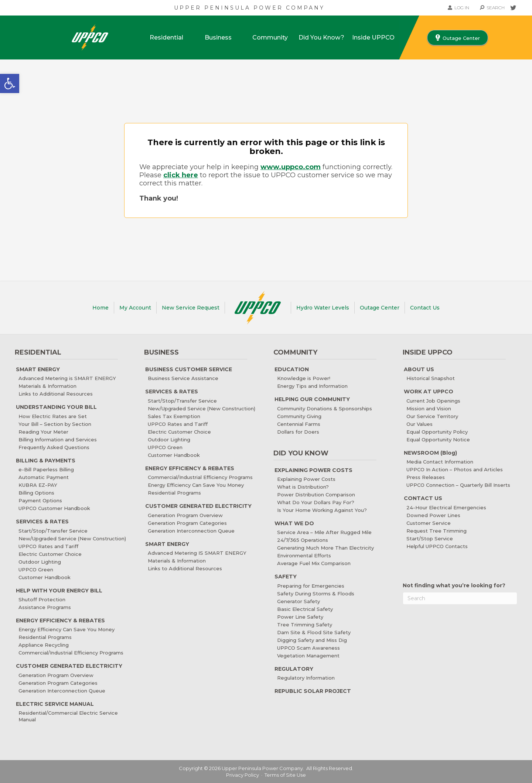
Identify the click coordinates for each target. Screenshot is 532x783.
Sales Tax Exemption (174, 416)
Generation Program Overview (56, 675)
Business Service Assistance (183, 378)
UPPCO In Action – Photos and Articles (455, 469)
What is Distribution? (303, 487)
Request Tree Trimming (436, 531)
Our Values (420, 424)
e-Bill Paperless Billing (46, 469)
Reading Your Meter (43, 432)
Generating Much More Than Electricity (325, 548)
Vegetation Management (308, 656)
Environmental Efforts (304, 555)
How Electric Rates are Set (53, 416)
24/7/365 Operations (303, 540)
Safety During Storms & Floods (316, 594)
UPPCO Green (36, 570)
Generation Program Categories (58, 683)
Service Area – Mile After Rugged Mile (324, 532)
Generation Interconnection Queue (62, 691)
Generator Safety (299, 601)
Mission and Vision (429, 408)
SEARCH (492, 8)
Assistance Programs (45, 607)
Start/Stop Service (430, 538)
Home (100, 308)
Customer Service (429, 523)
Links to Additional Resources (56, 394)
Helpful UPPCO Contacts (437, 546)
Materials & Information (47, 386)
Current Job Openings (433, 401)
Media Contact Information (440, 462)
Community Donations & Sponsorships (325, 408)
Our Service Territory (432, 416)
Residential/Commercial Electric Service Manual (68, 716)
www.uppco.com (291, 167)
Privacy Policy (243, 775)
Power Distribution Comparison (316, 495)
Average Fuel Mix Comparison (314, 563)
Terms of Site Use (285, 775)
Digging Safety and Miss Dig (312, 640)
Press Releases (426, 477)
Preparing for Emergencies (311, 586)
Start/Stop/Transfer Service (53, 531)
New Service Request (191, 308)
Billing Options (36, 493)
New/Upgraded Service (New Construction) (72, 538)
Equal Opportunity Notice (438, 440)
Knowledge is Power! (304, 378)
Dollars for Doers (298, 432)
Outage (380, 308)
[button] (10, 83)
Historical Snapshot (431, 378)
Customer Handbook (45, 577)
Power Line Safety (300, 617)
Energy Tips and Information (312, 386)
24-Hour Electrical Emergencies (446, 507)
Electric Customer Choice (50, 554)
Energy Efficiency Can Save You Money (66, 629)
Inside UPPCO (373, 37)
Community (270, 37)
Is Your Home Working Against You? (322, 510)
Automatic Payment (44, 477)
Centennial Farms (299, 424)
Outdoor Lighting (40, 562)
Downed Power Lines (433, 515)
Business (218, 37)
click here (181, 175)
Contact (425, 308)
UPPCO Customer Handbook (54, 508)
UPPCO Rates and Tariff (48, 546)
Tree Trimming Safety (305, 625)
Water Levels (323, 308)
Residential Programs (45, 637)
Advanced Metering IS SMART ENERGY (197, 553)
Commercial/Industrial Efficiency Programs (71, 653)
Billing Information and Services (58, 440)
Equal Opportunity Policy (437, 432)
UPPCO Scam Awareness (308, 648)
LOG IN (458, 8)
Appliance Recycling (44, 645)
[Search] (460, 598)
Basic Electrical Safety (305, 609)
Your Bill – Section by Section (55, 424)
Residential (166, 37)
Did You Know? (321, 37)
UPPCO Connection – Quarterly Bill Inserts (458, 485)
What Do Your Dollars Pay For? (316, 502)
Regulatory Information (306, 678)
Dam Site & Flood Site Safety (314, 632)
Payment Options (40, 500)
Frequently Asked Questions (54, 447)
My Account (135, 308)
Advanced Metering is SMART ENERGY (67, 378)
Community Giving (299, 416)
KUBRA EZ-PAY (38, 485)
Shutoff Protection (42, 599)
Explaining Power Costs (306, 479)
